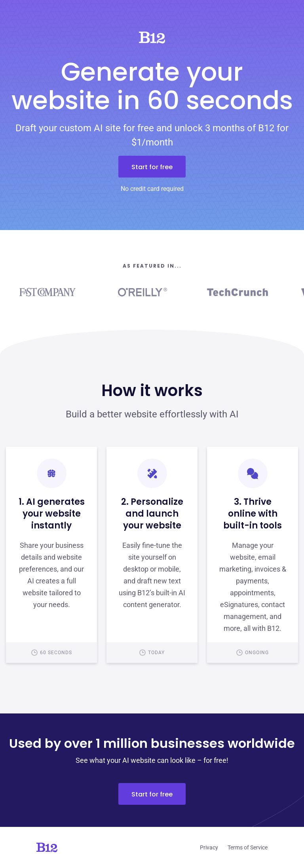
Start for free (152, 167)
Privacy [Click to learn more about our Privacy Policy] (209, 847)
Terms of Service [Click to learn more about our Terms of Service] (248, 847)
